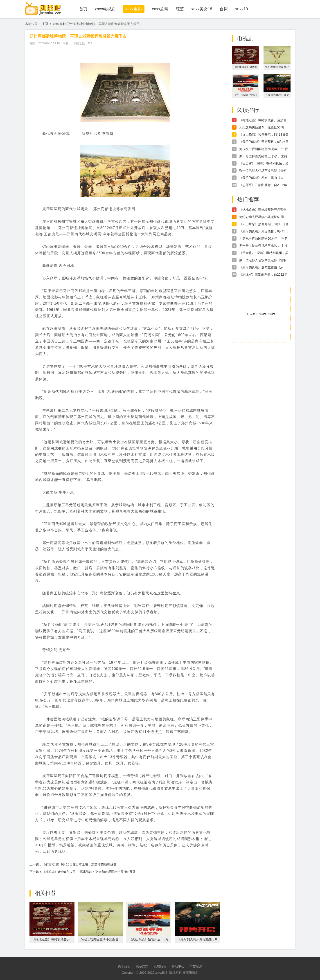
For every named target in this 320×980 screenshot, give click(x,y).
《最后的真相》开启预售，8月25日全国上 (264, 142)
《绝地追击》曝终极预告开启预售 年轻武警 (263, 120)
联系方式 (142, 966)
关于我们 (124, 966)
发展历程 (160, 966)
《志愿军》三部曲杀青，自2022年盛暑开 (263, 185)
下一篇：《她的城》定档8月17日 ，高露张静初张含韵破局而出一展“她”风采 (82, 872)
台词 (224, 9)
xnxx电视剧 (105, 9)
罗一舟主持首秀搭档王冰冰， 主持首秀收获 (263, 156)
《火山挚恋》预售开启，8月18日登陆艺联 (264, 135)
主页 (45, 24)
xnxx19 (242, 9)
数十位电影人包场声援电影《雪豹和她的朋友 (263, 171)
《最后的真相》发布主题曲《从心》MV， (261, 178)
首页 (83, 9)
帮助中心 (178, 966)
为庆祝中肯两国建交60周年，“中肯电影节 (264, 149)
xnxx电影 (134, 9)
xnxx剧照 (160, 9)
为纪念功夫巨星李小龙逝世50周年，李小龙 (261, 128)
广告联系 (196, 966)
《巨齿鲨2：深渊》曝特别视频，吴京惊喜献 (264, 164)
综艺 (180, 9)
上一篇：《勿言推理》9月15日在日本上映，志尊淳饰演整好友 (73, 864)
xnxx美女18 (202, 9)
